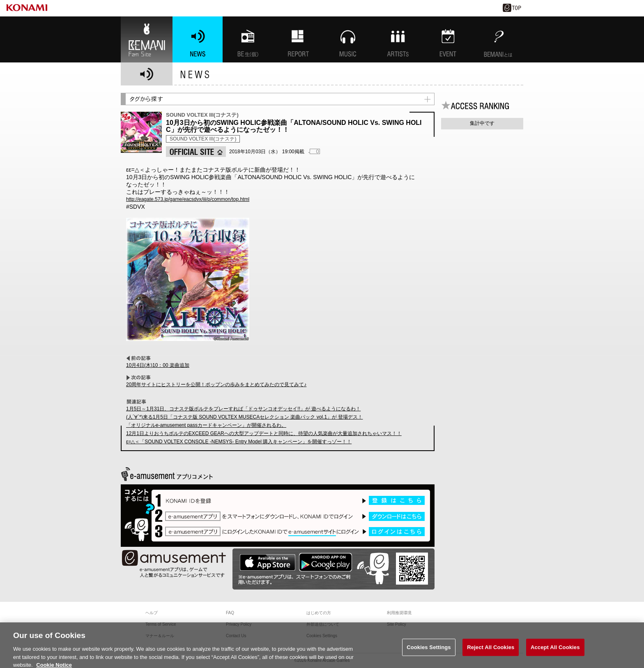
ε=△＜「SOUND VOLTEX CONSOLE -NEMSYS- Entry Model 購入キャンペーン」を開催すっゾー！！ (239, 442)
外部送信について (323, 624)
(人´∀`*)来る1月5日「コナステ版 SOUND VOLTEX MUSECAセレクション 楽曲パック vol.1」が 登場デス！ (245, 417)
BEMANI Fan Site (147, 39)
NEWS (198, 39)
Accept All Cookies (555, 653)
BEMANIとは (498, 39)
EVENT (448, 39)
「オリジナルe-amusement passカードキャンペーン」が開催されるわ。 (206, 425)
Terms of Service (161, 624)
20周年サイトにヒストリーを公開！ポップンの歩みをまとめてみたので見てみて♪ (216, 385)
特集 (298, 39)
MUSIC (348, 39)
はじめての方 (319, 613)
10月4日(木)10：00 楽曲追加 (158, 365)
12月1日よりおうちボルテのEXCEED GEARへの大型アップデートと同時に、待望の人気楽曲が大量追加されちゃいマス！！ (264, 433)
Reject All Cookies (491, 653)
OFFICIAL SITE (196, 152)
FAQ (230, 613)
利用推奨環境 (399, 613)
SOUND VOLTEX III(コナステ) (203, 139)
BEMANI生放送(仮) (248, 39)
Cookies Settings (429, 653)
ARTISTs (398, 39)
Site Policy (397, 624)
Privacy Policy (239, 624)
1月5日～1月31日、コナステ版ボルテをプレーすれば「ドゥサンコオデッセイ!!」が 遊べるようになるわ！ (243, 409)
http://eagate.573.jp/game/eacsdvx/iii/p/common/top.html (188, 199)
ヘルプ (152, 613)
